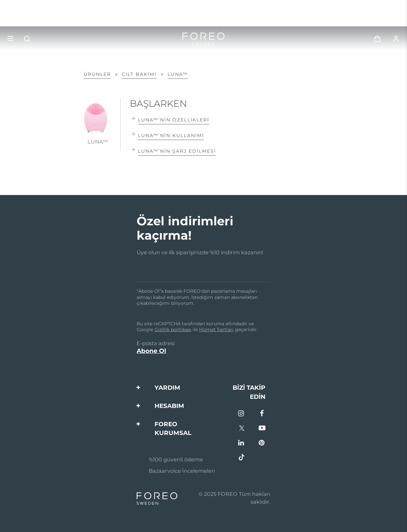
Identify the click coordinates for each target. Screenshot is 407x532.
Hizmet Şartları (216, 329)
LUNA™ (178, 74)
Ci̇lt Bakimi (139, 74)
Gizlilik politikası (173, 329)
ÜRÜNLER (97, 74)
